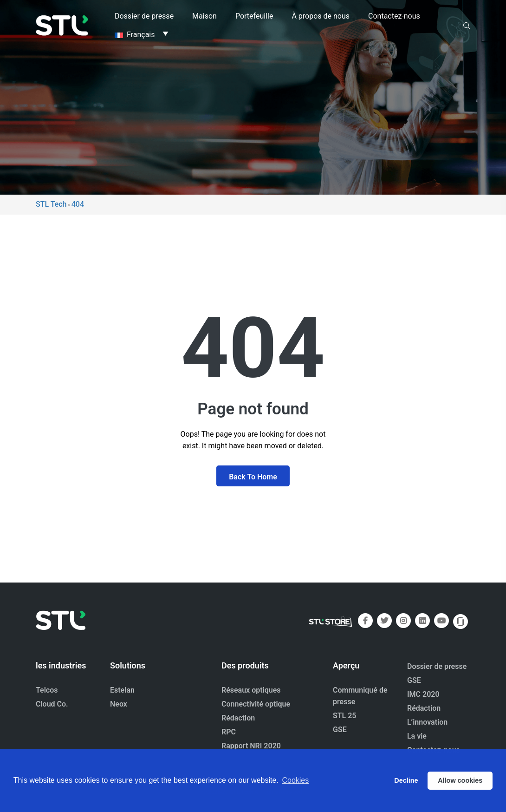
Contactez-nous (394, 16)
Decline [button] (406, 780)
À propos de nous (321, 16)
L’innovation (427, 722)
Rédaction (238, 718)
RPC (229, 732)
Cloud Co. (52, 704)
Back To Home (253, 477)
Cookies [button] (295, 780)
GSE (340, 730)
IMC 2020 (423, 694)
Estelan (122, 690)
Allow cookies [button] (460, 780)
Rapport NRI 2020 (251, 746)
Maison (204, 16)
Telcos (47, 690)
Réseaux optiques (251, 690)
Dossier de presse (144, 16)
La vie (417, 736)
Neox (119, 704)
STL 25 (345, 716)
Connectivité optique (256, 704)
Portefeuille (254, 16)
